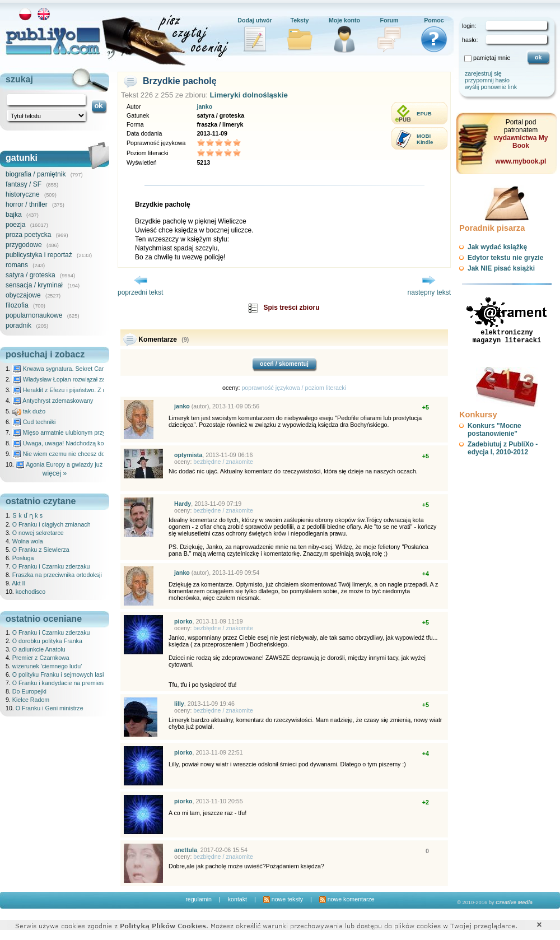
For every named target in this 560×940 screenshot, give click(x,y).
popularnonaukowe (34, 315)
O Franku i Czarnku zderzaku (51, 566)
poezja (15, 225)
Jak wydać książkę (497, 247)
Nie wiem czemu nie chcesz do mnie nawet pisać (83, 454)
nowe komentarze (347, 899)
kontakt (237, 899)
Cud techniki (34, 422)
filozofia (17, 305)
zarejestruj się (483, 73)
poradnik (18, 325)
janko (204, 106)
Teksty (300, 20)
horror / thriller (27, 204)
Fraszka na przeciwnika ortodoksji (57, 575)
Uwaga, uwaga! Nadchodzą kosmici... (67, 443)
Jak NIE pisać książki (501, 268)
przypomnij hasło (487, 80)
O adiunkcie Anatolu (39, 649)
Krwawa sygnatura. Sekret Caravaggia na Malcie (82, 369)
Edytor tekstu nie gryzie (505, 258)
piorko (183, 621)
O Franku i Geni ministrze (50, 708)
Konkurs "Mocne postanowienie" (494, 430)
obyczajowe (23, 295)
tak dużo (29, 411)
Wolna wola (28, 541)
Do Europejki (29, 691)
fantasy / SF (24, 184)
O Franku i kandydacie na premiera (59, 683)
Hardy (183, 504)
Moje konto (344, 20)
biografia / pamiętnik (36, 174)
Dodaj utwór (255, 20)
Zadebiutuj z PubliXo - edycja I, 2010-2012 (503, 448)
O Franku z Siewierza (41, 550)
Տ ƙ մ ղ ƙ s (27, 515)
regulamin (199, 899)
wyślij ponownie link (491, 87)
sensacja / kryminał (34, 285)
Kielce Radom (31, 700)
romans (17, 265)
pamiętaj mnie (492, 58)
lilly (179, 704)
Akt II (18, 583)
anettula (186, 850)
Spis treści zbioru (291, 308)
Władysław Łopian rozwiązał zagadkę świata (76, 379)
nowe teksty (283, 899)
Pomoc (434, 20)
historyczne (23, 194)
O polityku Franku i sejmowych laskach (64, 674)
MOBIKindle (425, 139)
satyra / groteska (31, 275)
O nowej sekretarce (38, 533)
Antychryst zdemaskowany (53, 401)
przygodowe (24, 245)
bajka (14, 215)
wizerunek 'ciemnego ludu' (47, 666)
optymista (188, 455)
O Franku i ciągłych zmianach (52, 524)
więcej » (55, 473)
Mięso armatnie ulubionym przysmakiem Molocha (83, 432)
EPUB (424, 113)
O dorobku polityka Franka (47, 641)
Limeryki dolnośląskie (249, 95)
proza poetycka (28, 235)
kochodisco (31, 592)
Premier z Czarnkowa (41, 658)
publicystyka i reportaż (39, 255)
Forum (389, 20)
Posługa (23, 558)
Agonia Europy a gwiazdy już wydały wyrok (78, 464)
